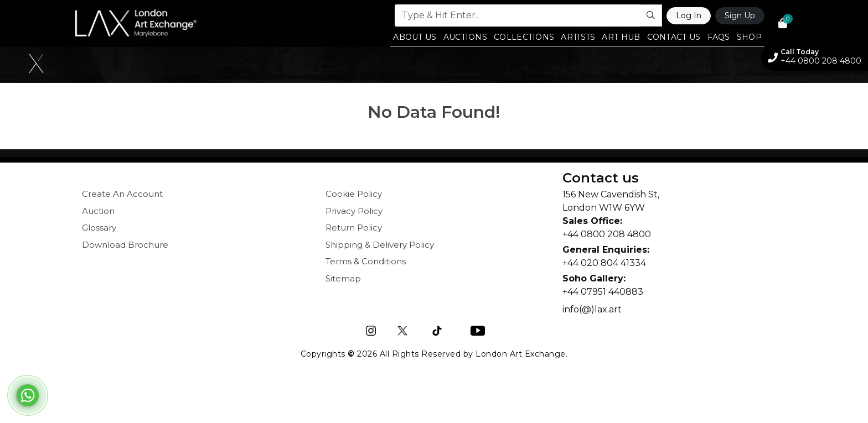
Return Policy (354, 228)
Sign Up (740, 15)
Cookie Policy (354, 194)
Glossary (99, 228)
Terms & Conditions (366, 261)
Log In (689, 15)
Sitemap (343, 278)
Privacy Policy (354, 211)
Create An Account (122, 194)
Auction (98, 211)
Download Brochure (125, 245)
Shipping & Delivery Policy (380, 245)
